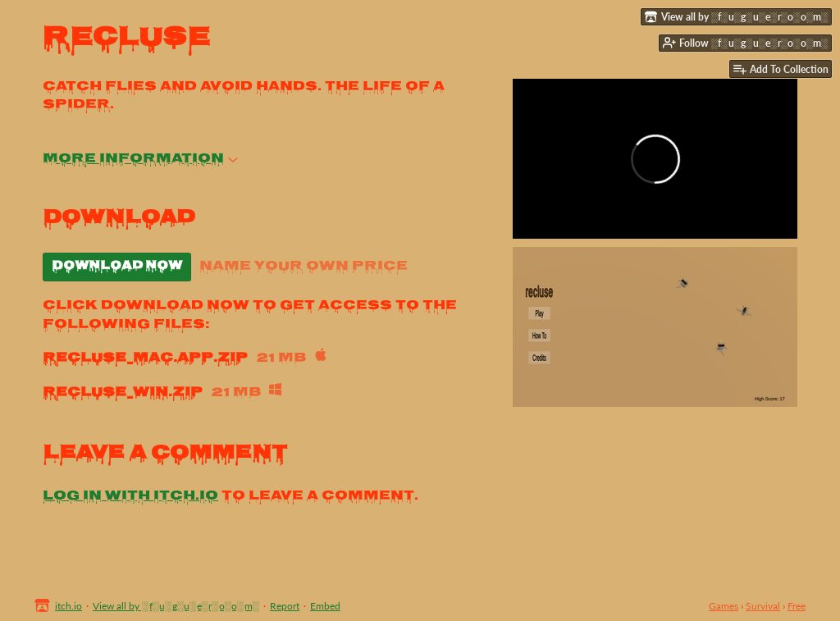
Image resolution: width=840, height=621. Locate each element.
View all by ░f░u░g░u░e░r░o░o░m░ (176, 606)
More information (140, 160)
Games (724, 606)
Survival (763, 606)
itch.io (68, 606)
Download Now (117, 267)
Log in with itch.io (130, 497)
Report (285, 606)
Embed (325, 606)
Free (797, 606)
